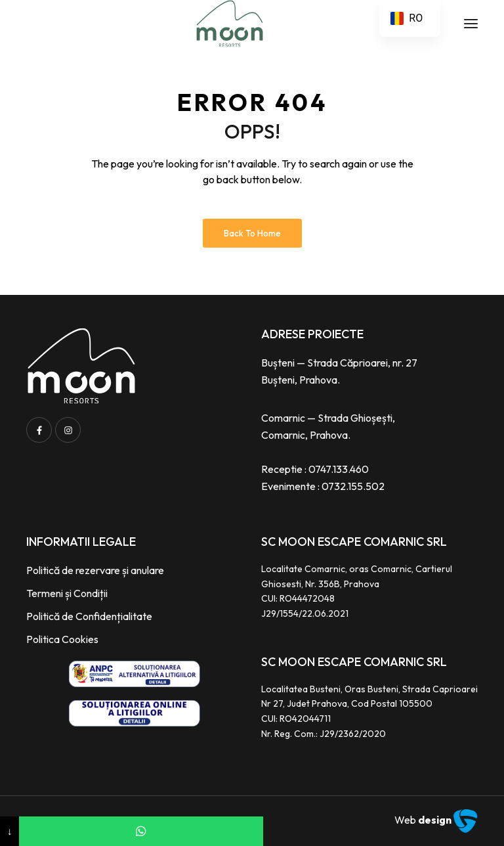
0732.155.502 (353, 486)
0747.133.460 (339, 469)
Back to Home (252, 233)
